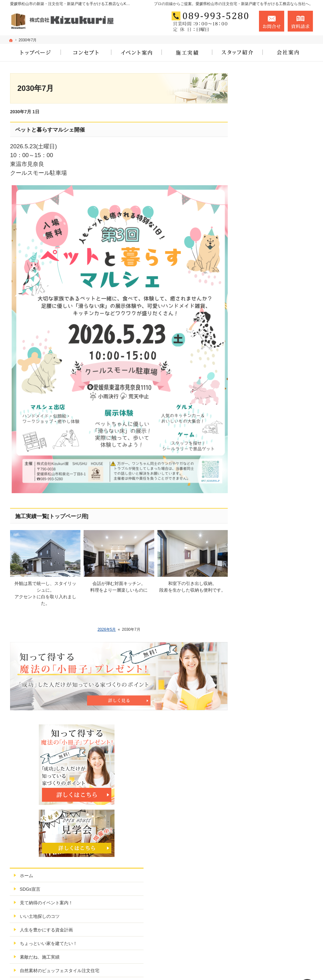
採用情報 (256, 434)
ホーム (254, 224)
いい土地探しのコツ (267, 265)
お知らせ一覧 (261, 474)
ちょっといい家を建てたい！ (276, 292)
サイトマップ (261, 501)
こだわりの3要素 (264, 339)
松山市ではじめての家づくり (276, 366)
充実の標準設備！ (265, 352)
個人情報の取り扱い (267, 488)
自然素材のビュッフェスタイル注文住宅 (278, 322)
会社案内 (256, 393)
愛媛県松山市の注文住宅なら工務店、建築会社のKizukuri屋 (228, 966)
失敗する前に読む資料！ (272, 447)
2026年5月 (107, 629)
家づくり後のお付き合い (272, 379)
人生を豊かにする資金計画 (274, 279)
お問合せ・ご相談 (265, 461)
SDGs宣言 (258, 238)
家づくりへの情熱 (265, 406)
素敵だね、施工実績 (267, 306)
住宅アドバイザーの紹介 (272, 420)
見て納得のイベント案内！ (274, 251)
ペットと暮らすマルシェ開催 (50, 130)
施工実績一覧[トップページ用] (52, 516)
